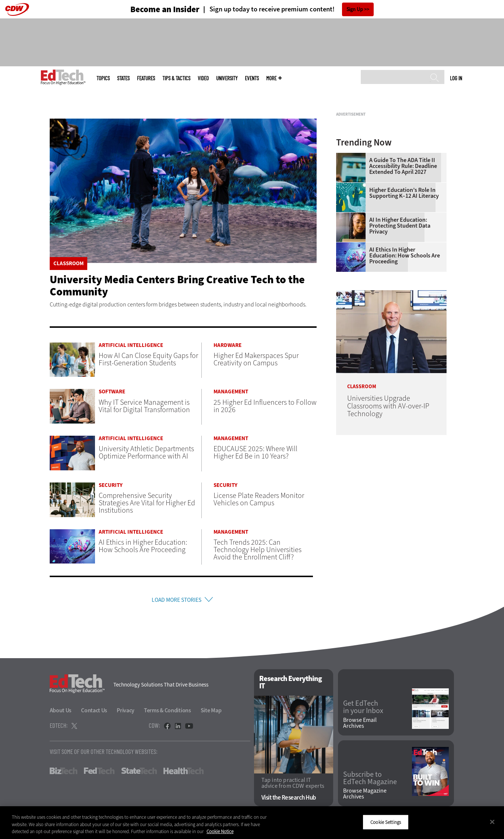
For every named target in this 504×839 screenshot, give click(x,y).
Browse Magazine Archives (365, 796)
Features (146, 78)
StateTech (139, 773)
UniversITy (227, 78)
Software (112, 392)
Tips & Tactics (176, 78)
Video (203, 78)
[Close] (492, 822)
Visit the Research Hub (289, 800)
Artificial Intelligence (131, 345)
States (123, 78)
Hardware (228, 345)
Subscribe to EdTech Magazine (370, 781)
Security (111, 485)
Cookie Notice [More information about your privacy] (220, 831)
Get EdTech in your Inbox (363, 710)
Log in (456, 78)
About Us (61, 712)
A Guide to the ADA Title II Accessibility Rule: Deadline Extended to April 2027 (403, 258)
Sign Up (355, 9)
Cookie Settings (386, 822)
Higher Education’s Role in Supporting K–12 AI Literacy (404, 285)
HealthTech (184, 773)
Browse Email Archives (360, 725)
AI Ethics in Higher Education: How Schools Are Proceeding (405, 348)
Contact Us (94, 712)
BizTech (64, 773)
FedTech (99, 773)
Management (231, 392)
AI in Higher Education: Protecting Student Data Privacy (400, 318)
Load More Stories (176, 601)
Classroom (68, 264)
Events (252, 78)
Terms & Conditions (168, 712)
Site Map (211, 712)
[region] (252, 823)
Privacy (126, 712)
